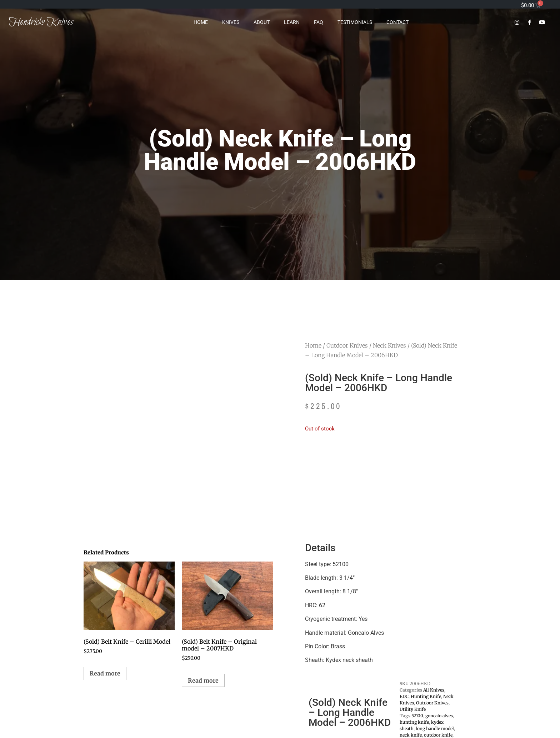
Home (201, 22)
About (262, 22)
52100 (417, 716)
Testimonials (355, 22)
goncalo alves (439, 716)
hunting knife (414, 722)
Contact (397, 22)
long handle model (435, 729)
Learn (292, 22)
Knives (231, 22)
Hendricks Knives (41, 22)
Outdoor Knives (347, 345)
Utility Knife (413, 709)
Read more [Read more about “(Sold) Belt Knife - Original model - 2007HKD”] (203, 680)
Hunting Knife (426, 696)
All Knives (434, 690)
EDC (404, 696)
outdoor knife (438, 735)
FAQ (319, 22)
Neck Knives (389, 345)
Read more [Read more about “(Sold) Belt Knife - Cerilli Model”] (105, 673)
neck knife (411, 735)
